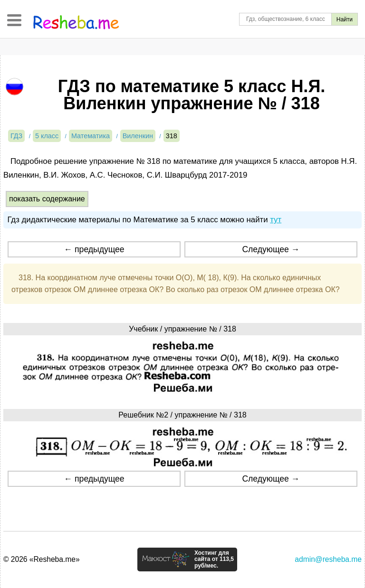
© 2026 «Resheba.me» (42, 559)
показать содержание (47, 199)
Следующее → (271, 249)
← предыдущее (94, 249)
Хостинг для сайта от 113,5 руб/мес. (214, 560)
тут (276, 220)
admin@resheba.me (328, 559)
